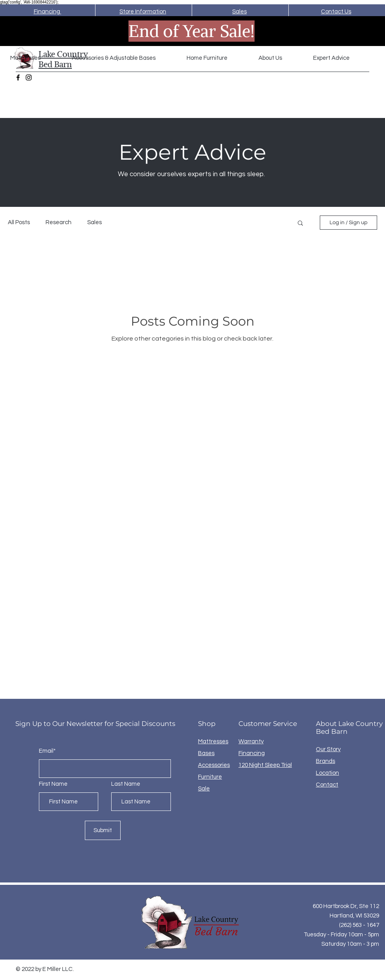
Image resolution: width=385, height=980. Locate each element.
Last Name (126, 784)
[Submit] (103, 830)
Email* (47, 751)
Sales (94, 222)
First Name (53, 784)
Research (59, 222)
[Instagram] (29, 77)
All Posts (19, 222)
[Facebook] (18, 77)
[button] (123, 58)
